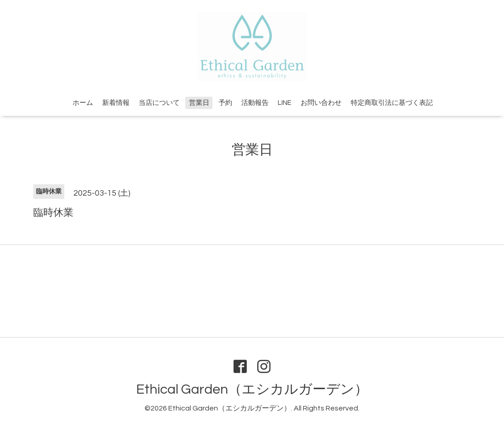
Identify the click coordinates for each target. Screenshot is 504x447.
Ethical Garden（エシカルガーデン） (252, 389)
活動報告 (255, 103)
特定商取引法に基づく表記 (392, 103)
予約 (225, 103)
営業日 (199, 103)
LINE (285, 103)
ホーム (83, 103)
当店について (159, 103)
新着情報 (116, 103)
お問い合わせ (321, 103)
